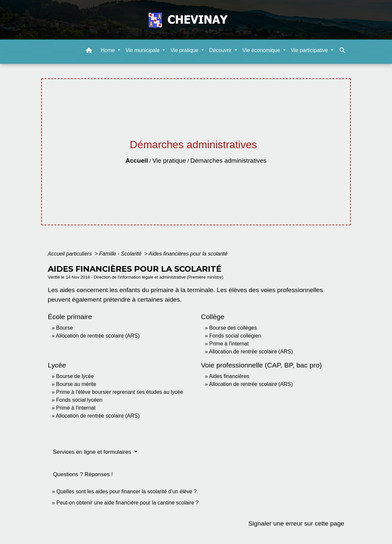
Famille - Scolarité (121, 254)
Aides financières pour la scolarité (188, 254)
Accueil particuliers (70, 254)
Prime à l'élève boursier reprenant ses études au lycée (119, 392)
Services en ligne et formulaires (93, 452)
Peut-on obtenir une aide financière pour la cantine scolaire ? (127, 503)
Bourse (64, 328)
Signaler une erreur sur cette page (296, 523)
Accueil (137, 161)
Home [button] (109, 50)
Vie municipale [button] (143, 50)
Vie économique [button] (262, 50)
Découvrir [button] (221, 50)
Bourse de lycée (75, 376)
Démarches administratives (228, 161)
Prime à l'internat (229, 344)
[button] (89, 52)
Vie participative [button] (310, 50)
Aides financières (229, 376)
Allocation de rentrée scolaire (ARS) (98, 336)
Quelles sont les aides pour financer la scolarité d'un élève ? (126, 491)
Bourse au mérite (76, 384)
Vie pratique (169, 161)
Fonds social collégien (235, 336)
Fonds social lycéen (79, 400)
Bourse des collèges (233, 328)
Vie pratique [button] (185, 50)
